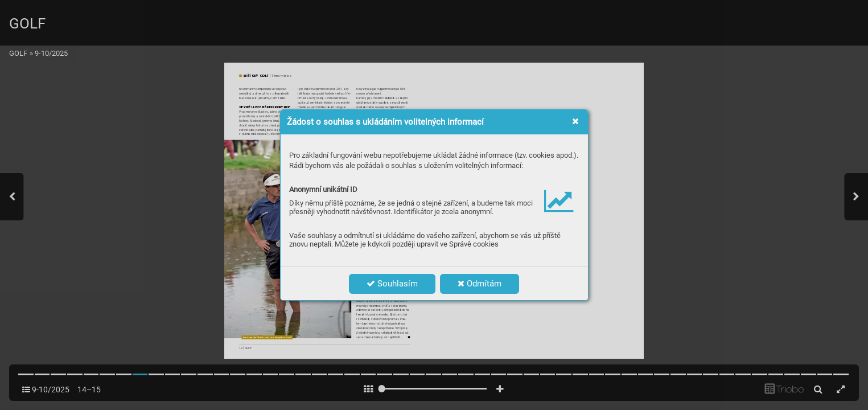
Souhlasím (392, 284)
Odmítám (480, 284)
